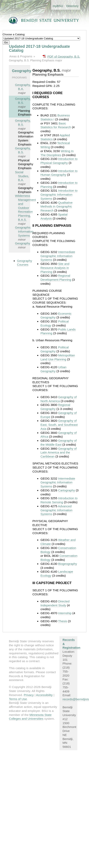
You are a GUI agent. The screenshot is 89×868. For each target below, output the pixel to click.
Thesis (63, 621)
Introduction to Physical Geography (59, 161)
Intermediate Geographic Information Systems (58, 256)
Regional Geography (55, 407)
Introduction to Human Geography (59, 173)
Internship (65, 613)
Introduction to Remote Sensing (59, 500)
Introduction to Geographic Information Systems (59, 195)
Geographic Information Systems (24, 231)
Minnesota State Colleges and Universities (30, 717)
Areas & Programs (21, 56)
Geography (22, 71)
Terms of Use (18, 699)
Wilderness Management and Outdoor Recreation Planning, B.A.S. (25, 208)
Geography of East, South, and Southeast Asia (59, 425)
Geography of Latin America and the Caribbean (59, 453)
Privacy (29, 695)
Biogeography (68, 564)
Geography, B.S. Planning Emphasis (32, 60)
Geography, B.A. (23, 87)
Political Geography (55, 349)
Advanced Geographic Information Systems (56, 510)
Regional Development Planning (56, 278)
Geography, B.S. (23, 101)
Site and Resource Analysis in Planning (55, 268)
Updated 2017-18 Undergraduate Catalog (39, 48)
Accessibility (44, 695)
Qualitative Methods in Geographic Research (57, 207)
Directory (72, 6)
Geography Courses (24, 263)
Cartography (67, 490)
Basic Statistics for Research (56, 125)
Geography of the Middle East (59, 443)
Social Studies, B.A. (22, 176)
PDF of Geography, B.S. (64, 56)
